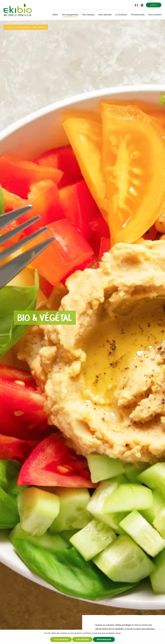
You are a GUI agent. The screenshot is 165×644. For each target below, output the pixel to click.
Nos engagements (70, 15)
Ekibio (55, 15)
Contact (154, 5)
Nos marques (88, 15)
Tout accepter (61, 639)
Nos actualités (155, 15)
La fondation (121, 15)
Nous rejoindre (105, 15)
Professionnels (138, 15)
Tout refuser (82, 639)
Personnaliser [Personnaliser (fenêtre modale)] (104, 639)
